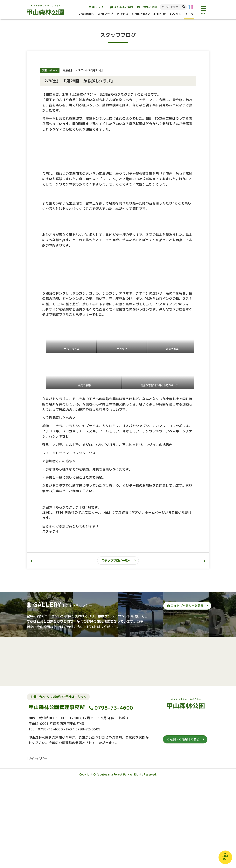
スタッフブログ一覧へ (116, 648)
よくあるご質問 (121, 7)
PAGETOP (225, 857)
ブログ (189, 14)
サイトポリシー (38, 846)
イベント (175, 14)
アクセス (122, 14)
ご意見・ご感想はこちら (183, 827)
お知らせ (160, 14)
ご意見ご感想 (147, 7)
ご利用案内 (87, 14)
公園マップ (105, 14)
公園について (141, 14)
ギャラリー (97, 7)
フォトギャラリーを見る (185, 693)
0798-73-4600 (114, 795)
